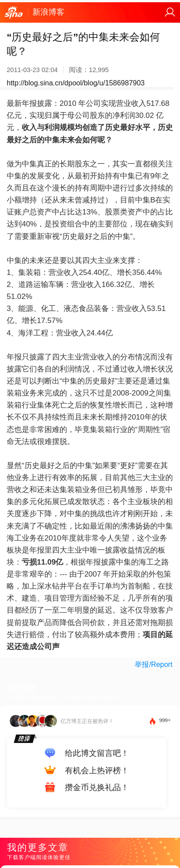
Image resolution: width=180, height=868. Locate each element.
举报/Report (153, 664)
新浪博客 (48, 12)
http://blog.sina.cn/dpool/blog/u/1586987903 (76, 83)
